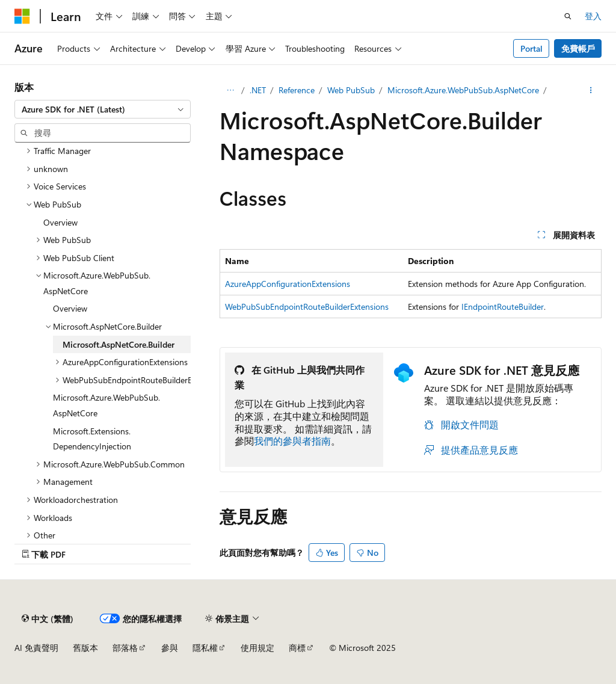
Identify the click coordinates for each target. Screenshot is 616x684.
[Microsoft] (22, 16)
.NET (258, 90)
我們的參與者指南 (292, 441)
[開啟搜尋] (568, 16)
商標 (297, 648)
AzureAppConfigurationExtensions (288, 284)
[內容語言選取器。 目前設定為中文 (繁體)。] (48, 618)
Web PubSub (351, 90)
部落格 (125, 648)
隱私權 (205, 648)
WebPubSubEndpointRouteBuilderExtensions (307, 307)
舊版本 (85, 648)
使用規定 (257, 648)
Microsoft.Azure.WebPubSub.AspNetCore (463, 90)
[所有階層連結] (230, 90)
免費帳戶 (578, 48)
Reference (297, 90)
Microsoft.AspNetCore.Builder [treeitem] (119, 344)
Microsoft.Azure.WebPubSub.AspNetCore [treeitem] (106, 405)
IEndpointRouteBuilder (503, 307)
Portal (531, 48)
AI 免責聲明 (36, 648)
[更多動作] (591, 90)
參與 (170, 648)
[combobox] (103, 109)
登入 (593, 16)
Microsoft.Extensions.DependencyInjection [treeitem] (92, 439)
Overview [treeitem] (60, 222)
